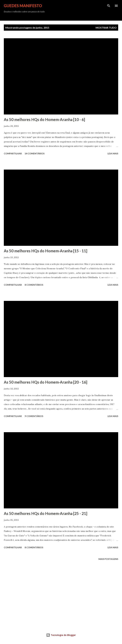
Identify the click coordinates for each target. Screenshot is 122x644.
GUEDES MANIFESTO (23, 6)
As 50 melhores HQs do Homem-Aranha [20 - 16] (46, 382)
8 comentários (34, 285)
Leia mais (113, 153)
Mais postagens (108, 559)
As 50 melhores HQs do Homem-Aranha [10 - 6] (44, 119)
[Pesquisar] (109, 6)
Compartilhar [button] (13, 153)
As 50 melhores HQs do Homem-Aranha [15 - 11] (46, 251)
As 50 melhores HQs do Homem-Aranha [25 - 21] (46, 513)
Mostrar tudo (106, 28)
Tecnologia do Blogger (61, 635)
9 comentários (34, 416)
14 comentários (35, 153)
